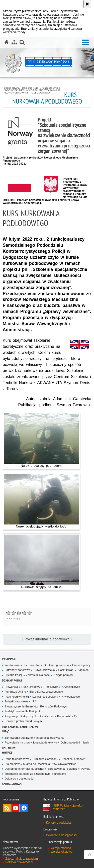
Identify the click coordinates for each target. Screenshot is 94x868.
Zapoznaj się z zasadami (22, 859)
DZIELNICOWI (9, 748)
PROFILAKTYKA (10, 727)
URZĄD (6, 731)
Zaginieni (83, 670)
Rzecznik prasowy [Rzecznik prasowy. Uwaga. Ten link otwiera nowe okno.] (73, 759)
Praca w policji (81, 665)
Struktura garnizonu (56, 665)
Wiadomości (12, 665)
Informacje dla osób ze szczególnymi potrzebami (35, 774)
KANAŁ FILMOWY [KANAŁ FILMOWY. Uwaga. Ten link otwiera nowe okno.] (29, 727)
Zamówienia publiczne (19, 738)
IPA (34, 701)
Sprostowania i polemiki (63, 769)
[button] (85, 43)
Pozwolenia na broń (17, 742)
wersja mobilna (61, 848)
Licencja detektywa (45, 742)
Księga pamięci (63, 675)
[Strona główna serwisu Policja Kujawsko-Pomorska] (7, 42)
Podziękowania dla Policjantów (24, 711)
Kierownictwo (32, 665)
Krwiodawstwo (71, 697)
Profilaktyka (51, 687)
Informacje (9, 659)
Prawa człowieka (44, 670)
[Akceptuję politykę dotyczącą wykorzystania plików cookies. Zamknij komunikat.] (87, 4)
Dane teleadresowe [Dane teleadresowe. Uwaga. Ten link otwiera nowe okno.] (17, 759)
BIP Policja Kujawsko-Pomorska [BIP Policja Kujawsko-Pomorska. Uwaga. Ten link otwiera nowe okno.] (68, 807)
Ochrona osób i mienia (75, 742)
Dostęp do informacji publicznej (24, 769)
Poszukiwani (66, 670)
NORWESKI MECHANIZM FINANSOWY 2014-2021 (33, 90)
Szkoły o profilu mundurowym (23, 721)
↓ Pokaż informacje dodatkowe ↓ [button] (47, 639)
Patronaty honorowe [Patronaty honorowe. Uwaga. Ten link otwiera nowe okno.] (17, 670)
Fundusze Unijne (51, 88)
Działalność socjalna (45, 697)
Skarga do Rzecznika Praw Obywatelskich (50, 764)
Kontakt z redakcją (58, 823)
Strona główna (12, 88)
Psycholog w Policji (17, 697)
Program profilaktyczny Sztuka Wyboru (29, 716)
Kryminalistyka (71, 687)
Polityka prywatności (19, 862)
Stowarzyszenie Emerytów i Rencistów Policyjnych (36, 706)
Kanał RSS (7, 808)
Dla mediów (12, 764)
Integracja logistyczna (50, 738)
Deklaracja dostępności (19, 779)
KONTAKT (7, 752)
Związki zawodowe (16, 701)
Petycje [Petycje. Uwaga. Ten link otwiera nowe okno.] (86, 769)
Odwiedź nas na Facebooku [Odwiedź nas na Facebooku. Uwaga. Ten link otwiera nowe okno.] (24, 808)
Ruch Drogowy (31, 687)
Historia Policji (13, 675)
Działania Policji (31, 88)
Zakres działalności (38, 675)
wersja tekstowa (62, 852)
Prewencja (11, 687)
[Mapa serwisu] (14, 42)
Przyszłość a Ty (67, 716)
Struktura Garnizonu (45, 759)
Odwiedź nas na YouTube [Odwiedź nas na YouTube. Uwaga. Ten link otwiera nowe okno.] (16, 808)
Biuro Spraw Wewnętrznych (47, 692)
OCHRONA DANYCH (12, 784)
